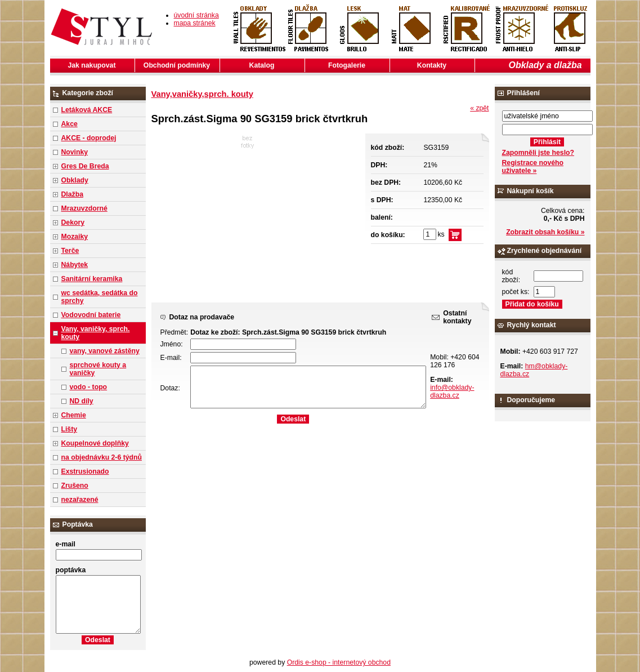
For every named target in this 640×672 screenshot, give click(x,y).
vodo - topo (89, 387)
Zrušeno (75, 486)
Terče (70, 251)
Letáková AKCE (87, 110)
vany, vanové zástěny (105, 351)
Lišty (70, 429)
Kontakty (432, 65)
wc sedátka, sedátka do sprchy (100, 297)
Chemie (74, 415)
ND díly (82, 401)
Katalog (262, 65)
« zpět (479, 108)
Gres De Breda (85, 166)
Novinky (75, 152)
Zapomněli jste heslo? (538, 153)
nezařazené (80, 500)
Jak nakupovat (92, 65)
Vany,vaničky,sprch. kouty (202, 94)
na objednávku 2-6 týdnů (102, 457)
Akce (70, 124)
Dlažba (72, 194)
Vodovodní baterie (91, 315)
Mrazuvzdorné (84, 208)
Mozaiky (75, 237)
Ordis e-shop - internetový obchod (339, 662)
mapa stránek (195, 23)
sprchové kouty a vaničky (98, 369)
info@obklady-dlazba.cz (452, 391)
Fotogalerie (347, 65)
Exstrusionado (85, 471)
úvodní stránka (196, 15)
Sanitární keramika (92, 279)
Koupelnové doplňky (95, 443)
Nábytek (75, 265)
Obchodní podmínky (177, 65)
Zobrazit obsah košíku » (545, 232)
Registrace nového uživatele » (533, 167)
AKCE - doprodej (89, 138)
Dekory (73, 222)
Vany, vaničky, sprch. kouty (96, 333)
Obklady (75, 180)
